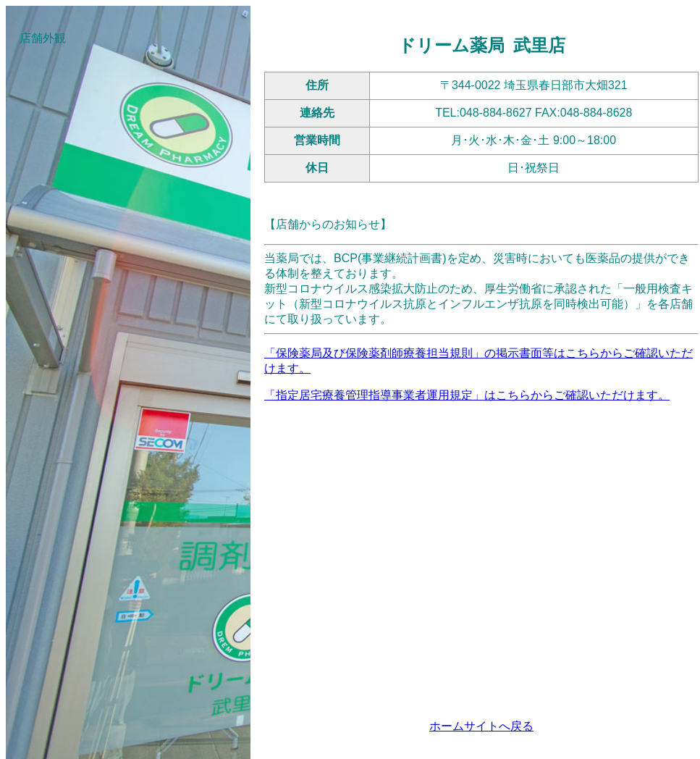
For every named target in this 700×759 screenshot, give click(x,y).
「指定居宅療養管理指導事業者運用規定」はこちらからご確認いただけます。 (467, 395)
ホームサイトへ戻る (481, 726)
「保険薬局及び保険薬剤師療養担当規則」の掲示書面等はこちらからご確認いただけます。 (478, 361)
